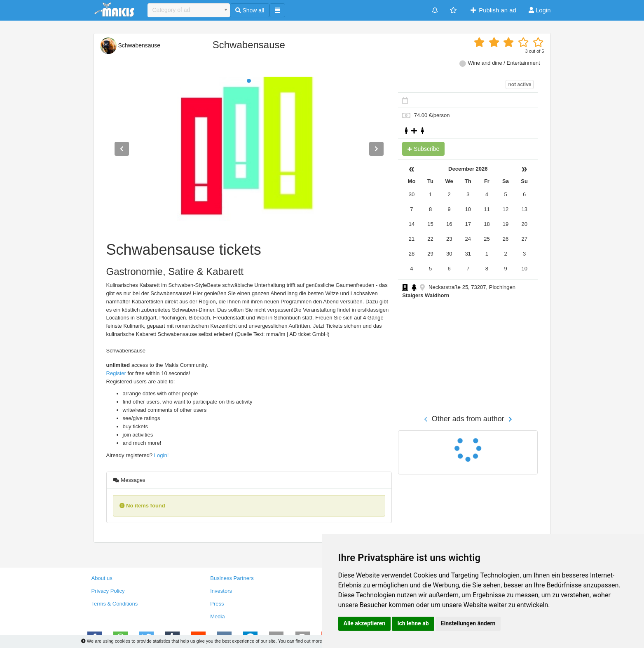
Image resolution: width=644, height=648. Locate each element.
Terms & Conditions (115, 604)
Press (217, 604)
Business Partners (232, 578)
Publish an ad (493, 10)
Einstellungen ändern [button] (468, 623)
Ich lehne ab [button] (413, 623)
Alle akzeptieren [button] (365, 623)
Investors (221, 591)
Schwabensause (130, 45)
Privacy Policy (108, 591)
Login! (161, 455)
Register (116, 373)
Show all (250, 10)
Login (540, 10)
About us (102, 578)
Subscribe (423, 149)
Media (217, 616)
